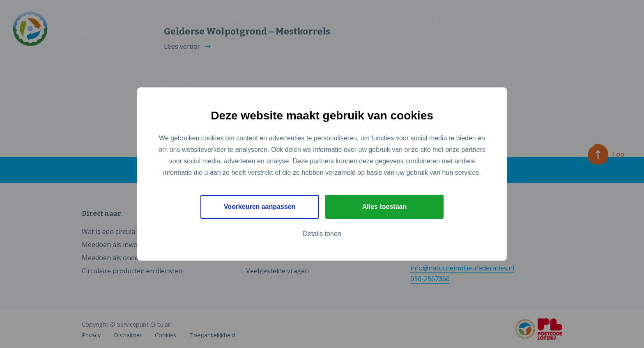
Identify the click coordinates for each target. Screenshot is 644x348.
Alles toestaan (384, 207)
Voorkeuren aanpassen (260, 207)
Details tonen (322, 234)
